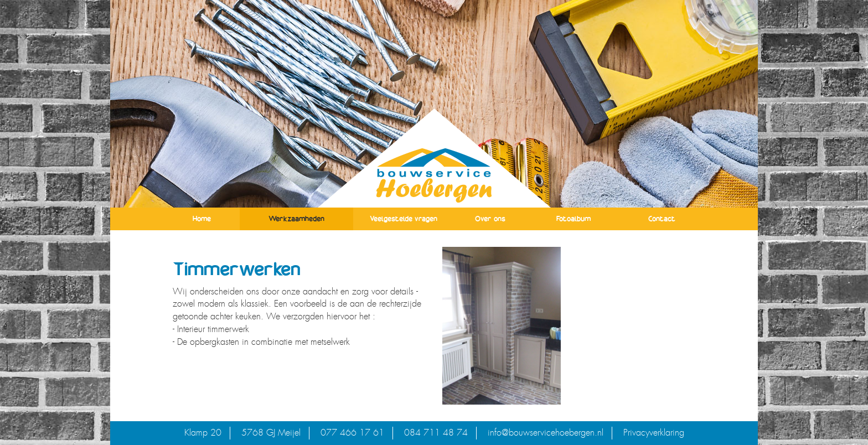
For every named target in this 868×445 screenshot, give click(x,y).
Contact (662, 219)
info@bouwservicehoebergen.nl (546, 433)
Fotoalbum (573, 219)
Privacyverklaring (654, 433)
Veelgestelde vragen (404, 219)
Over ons (490, 219)
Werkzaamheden (296, 219)
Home (202, 219)
